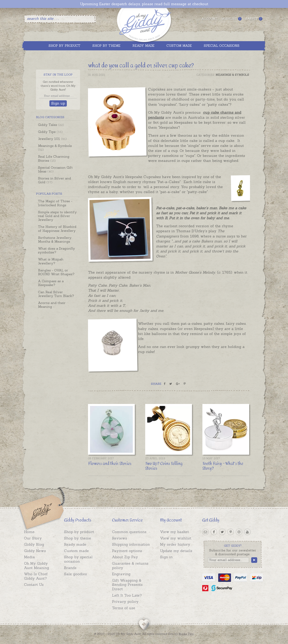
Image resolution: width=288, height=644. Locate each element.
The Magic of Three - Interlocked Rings (55, 203)
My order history (175, 544)
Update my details (176, 551)
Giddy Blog (34, 544)
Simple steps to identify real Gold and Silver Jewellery (57, 216)
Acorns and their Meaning (52, 305)
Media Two (186, 634)
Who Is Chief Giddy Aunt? (36, 576)
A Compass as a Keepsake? (51, 283)
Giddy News (35, 551)
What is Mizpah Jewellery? (51, 261)
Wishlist (231, 19)
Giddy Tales (51, 125)
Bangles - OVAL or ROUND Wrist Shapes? (56, 272)
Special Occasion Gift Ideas (55, 169)
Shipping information (131, 544)
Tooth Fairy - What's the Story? (223, 466)
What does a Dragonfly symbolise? (56, 250)
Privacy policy (125, 602)
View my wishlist (176, 538)
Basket (254, 19)
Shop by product (79, 532)
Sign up (58, 103)
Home (29, 532)
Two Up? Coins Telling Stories (164, 466)
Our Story (33, 538)
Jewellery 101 (52, 139)
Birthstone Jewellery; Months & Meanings (55, 240)
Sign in (166, 557)
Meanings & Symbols (55, 148)
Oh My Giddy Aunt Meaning (36, 566)
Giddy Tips (50, 132)
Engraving (121, 574)
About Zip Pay (125, 557)
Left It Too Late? (127, 595)
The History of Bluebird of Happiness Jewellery (57, 229)
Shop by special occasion (78, 559)
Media (29, 557)
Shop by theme (77, 538)
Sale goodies (75, 574)
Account (209, 19)
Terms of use (124, 608)
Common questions (129, 532)
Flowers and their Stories (110, 464)
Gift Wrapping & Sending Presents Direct (127, 585)
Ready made (75, 544)
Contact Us (34, 585)
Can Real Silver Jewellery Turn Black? (56, 294)
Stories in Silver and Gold (54, 180)
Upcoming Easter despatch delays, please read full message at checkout (144, 4)
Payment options (127, 551)
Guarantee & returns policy (130, 566)
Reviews (119, 538)
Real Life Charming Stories (54, 158)
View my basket (174, 532)
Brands (70, 568)
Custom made (76, 551)
